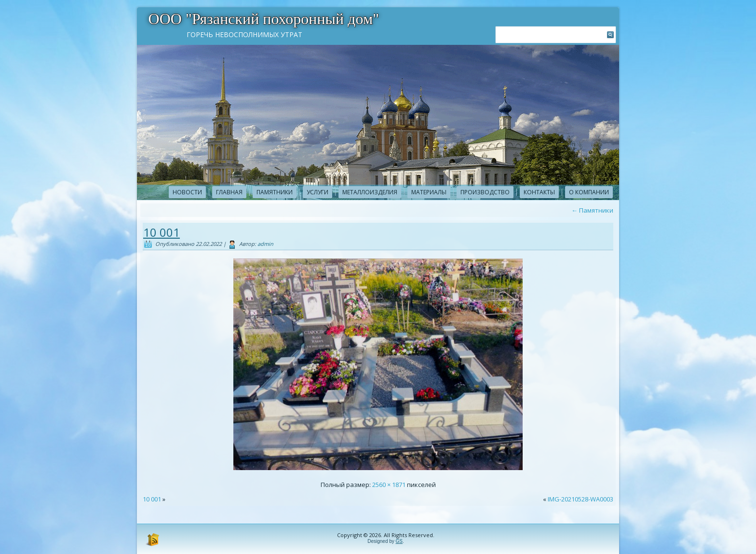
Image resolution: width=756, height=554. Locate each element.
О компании (589, 192)
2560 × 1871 (389, 485)
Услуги (317, 192)
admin (265, 244)
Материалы (429, 192)
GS (399, 541)
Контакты (539, 192)
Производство (485, 192)
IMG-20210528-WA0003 (580, 499)
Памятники (275, 192)
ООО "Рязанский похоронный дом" (264, 19)
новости (187, 192)
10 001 (162, 232)
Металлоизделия (370, 192)
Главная (229, 192)
